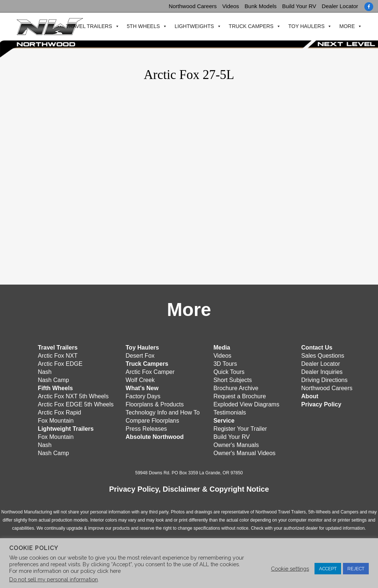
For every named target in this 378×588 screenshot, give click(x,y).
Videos (231, 6)
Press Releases (146, 429)
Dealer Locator (340, 6)
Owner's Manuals (236, 445)
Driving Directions (324, 380)
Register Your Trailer (240, 429)
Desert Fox (140, 356)
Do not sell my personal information (54, 579)
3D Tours (225, 364)
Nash (44, 372)
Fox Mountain (56, 421)
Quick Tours (229, 372)
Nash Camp (53, 380)
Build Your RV (299, 6)
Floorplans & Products (154, 404)
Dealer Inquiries (322, 372)
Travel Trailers (88, 26)
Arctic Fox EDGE (60, 364)
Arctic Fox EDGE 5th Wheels (75, 404)
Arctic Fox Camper (150, 372)
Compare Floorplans (152, 421)
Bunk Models (261, 6)
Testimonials (230, 412)
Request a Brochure (240, 396)
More (346, 26)
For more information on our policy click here (65, 571)
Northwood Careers (193, 6)
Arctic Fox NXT (58, 356)
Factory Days (143, 396)
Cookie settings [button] (290, 569)
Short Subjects (233, 380)
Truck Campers (250, 26)
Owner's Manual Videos (244, 453)
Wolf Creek (140, 380)
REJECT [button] (356, 569)
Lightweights (194, 26)
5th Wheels (142, 26)
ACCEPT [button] (328, 569)
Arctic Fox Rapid (59, 412)
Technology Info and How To (163, 412)
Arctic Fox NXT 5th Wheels (73, 396)
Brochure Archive (236, 388)
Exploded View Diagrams (246, 404)
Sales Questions (323, 356)
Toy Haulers (306, 26)
